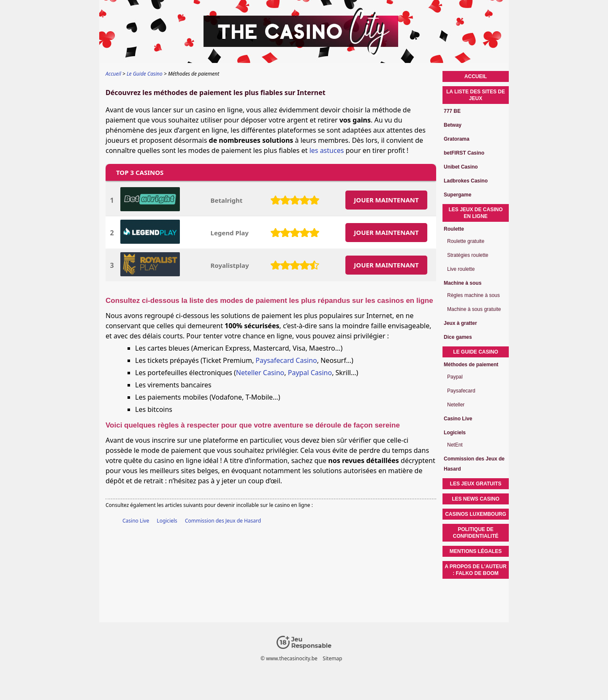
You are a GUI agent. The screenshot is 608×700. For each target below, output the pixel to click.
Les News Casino (476, 499)
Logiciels (167, 521)
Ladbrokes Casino (466, 181)
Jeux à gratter (460, 323)
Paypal (455, 377)
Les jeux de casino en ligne (475, 213)
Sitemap (332, 658)
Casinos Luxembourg (476, 514)
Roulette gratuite (466, 241)
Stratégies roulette (468, 255)
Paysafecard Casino (286, 360)
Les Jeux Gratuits (476, 484)
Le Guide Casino (476, 352)
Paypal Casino (310, 373)
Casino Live (136, 521)
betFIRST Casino (464, 153)
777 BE (452, 111)
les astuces (327, 150)
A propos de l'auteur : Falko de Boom (475, 570)
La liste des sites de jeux (476, 95)
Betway (453, 125)
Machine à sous (463, 283)
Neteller (456, 405)
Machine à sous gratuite (474, 309)
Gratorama (457, 139)
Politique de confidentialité (476, 533)
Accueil (476, 76)
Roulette (454, 229)
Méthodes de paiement (471, 365)
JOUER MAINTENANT (386, 200)
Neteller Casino (260, 373)
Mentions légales (476, 551)
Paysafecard (461, 391)
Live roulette (461, 269)
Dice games (458, 337)
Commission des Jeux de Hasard (223, 521)
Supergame (457, 195)
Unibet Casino (461, 167)
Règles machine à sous (474, 295)
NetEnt (455, 445)
